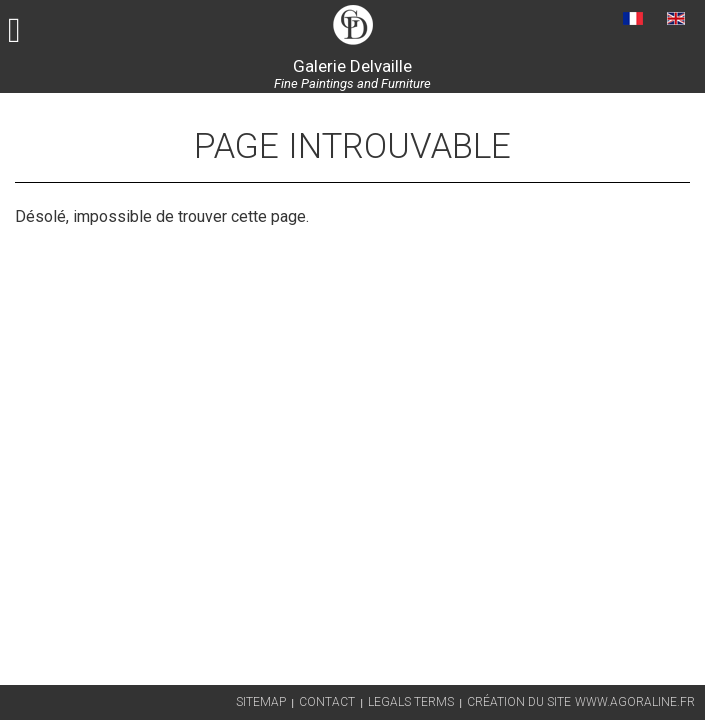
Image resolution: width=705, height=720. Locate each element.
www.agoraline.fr (635, 702)
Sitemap (261, 702)
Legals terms (411, 702)
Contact (327, 702)
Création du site (519, 702)
